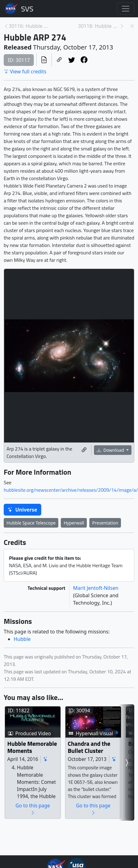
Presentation (105, 523)
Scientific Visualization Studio (27, 9)
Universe (22, 510)
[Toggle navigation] (126, 9)
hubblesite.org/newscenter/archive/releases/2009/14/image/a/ (71, 490)
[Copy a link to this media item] (84, 450)
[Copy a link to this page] (59, 60)
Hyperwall (74, 523)
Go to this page (52, 835)
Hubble (22, 639)
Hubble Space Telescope (31, 523)
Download (111, 450)
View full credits (25, 71)
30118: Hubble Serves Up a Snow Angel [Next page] (99, 26)
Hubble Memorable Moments (46, 766)
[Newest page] (132, 26)
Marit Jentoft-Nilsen (96, 588)
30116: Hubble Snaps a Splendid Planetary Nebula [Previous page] (29, 26)
